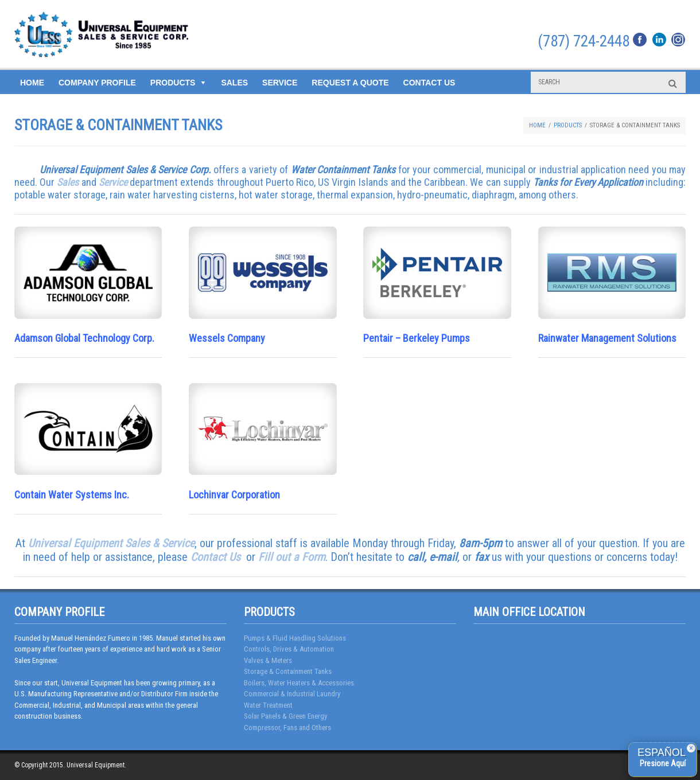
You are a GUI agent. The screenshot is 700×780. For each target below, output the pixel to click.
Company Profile (97, 83)
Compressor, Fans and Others (287, 728)
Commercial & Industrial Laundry (292, 694)
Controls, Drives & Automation (289, 649)
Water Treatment (268, 705)
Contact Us (429, 83)
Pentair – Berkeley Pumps (417, 338)
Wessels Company (227, 338)
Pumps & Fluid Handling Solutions (295, 638)
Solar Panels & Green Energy (285, 716)
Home (32, 83)
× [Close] (691, 748)
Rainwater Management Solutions (607, 338)
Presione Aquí (663, 763)
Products (173, 83)
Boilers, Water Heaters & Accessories (299, 683)
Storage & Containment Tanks (288, 671)
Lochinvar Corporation (234, 495)
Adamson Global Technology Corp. (84, 338)
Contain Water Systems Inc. (72, 495)
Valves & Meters (268, 660)
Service (280, 83)
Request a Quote (350, 83)
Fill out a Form (292, 557)
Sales (234, 83)
